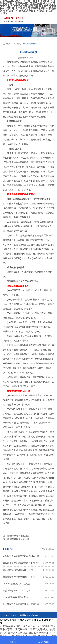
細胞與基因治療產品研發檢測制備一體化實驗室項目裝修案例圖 (29, 556)
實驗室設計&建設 (30, 44)
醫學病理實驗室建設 (19, 536)
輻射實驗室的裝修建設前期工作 (29, 570)
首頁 (19, 44)
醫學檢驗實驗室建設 (19, 539)
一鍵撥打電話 (43, 640)
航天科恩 (21, 615)
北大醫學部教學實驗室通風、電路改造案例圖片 (29, 604)
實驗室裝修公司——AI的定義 (29, 591)
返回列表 (50, 549)
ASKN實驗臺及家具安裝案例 (29, 584)
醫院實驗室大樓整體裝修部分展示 (29, 577)
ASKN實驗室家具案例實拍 (29, 597)
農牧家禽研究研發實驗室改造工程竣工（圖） (29, 563)
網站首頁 (14, 640)
